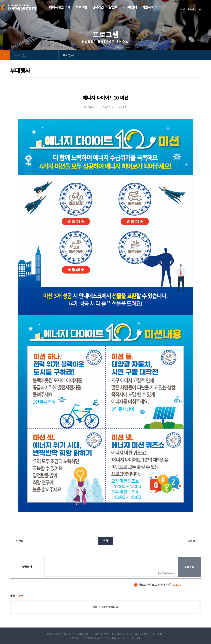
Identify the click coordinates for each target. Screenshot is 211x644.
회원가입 (191, 9)
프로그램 (20, 55)
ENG (199, 9)
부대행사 (68, 55)
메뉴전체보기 (209, 7)
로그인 (182, 9)
